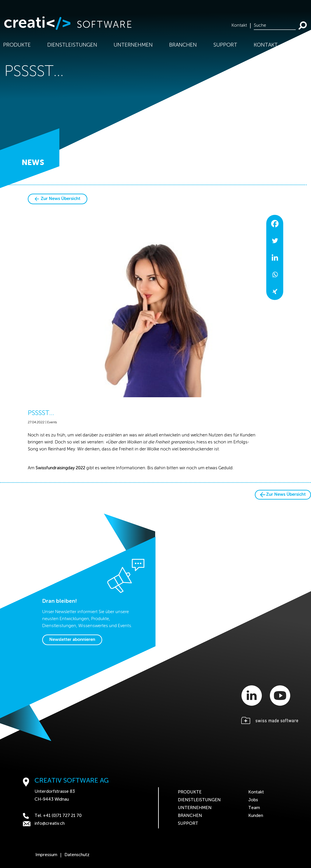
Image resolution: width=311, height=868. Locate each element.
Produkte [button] (17, 45)
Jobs (253, 800)
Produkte (190, 792)
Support (225, 45)
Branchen (190, 816)
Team (254, 808)
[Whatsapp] (275, 274)
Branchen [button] (183, 45)
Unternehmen (195, 808)
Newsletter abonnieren (72, 640)
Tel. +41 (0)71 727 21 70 (52, 816)
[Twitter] (275, 240)
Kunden (256, 816)
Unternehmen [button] (133, 45)
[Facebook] (275, 224)
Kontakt (239, 26)
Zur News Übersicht (58, 199)
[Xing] (275, 291)
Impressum (46, 855)
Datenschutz (77, 855)
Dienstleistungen (199, 800)
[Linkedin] (275, 257)
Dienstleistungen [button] (72, 45)
